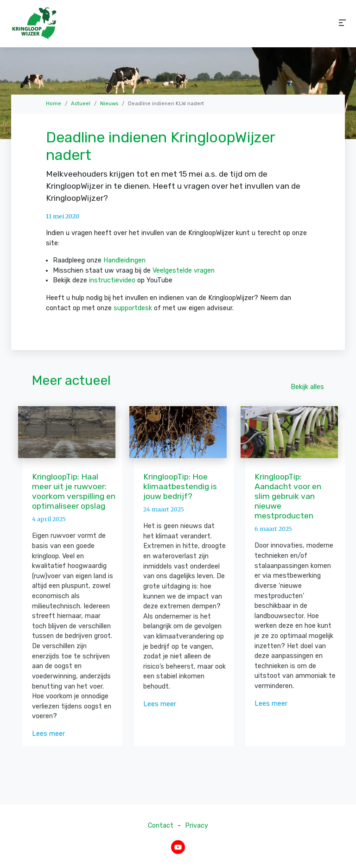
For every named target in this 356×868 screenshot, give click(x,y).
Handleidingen (124, 260)
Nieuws (109, 104)
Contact (161, 826)
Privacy (197, 826)
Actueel (81, 104)
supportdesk (133, 308)
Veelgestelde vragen (184, 271)
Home (54, 104)
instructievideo (112, 280)
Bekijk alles (307, 387)
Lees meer (48, 734)
